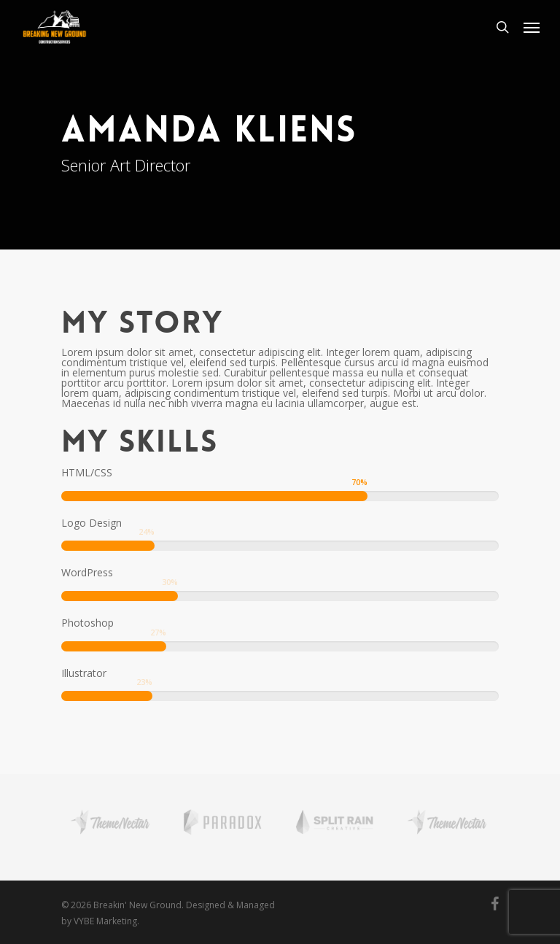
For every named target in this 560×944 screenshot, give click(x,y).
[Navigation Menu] (532, 27)
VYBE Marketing (105, 921)
